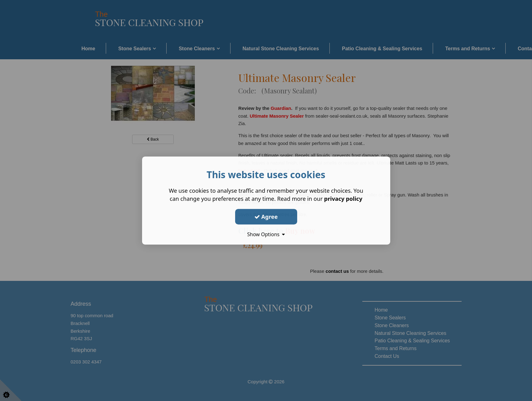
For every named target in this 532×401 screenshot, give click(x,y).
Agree (266, 217)
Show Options (266, 234)
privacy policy (343, 199)
